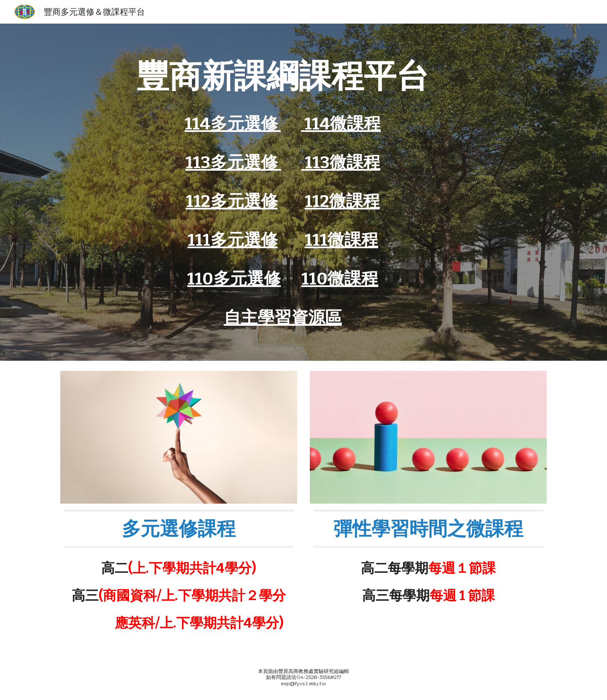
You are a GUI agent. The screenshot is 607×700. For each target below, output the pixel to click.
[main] (283, 76)
